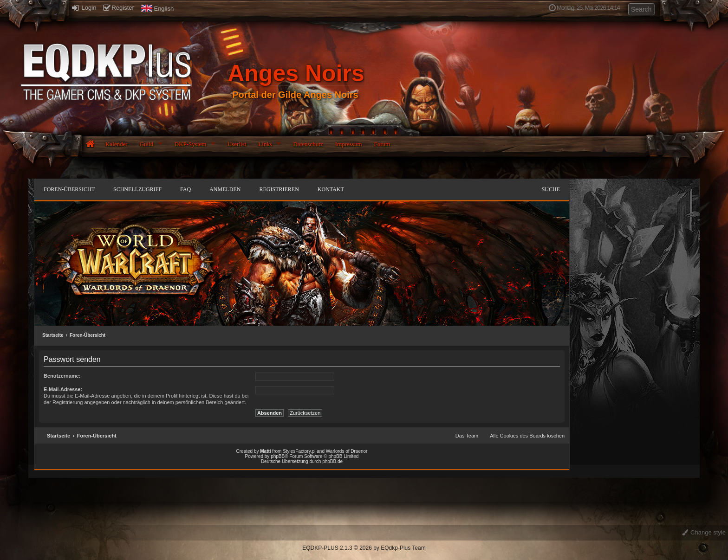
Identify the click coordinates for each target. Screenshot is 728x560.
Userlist (237, 144)
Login (84, 8)
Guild (147, 144)
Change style (704, 532)
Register (118, 8)
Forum (382, 144)
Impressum (349, 144)
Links (265, 144)
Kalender (117, 144)
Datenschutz (308, 144)
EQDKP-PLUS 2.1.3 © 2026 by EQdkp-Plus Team (364, 548)
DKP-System (191, 144)
